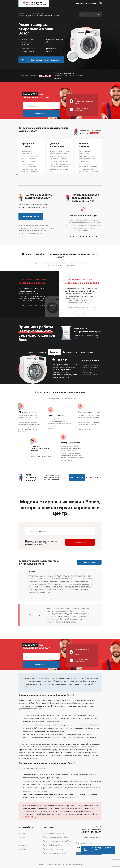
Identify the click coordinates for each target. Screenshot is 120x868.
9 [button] (96, 237)
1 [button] (71, 237)
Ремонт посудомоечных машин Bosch (57, 841)
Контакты (22, 849)
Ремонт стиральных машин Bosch (56, 837)
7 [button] (90, 237)
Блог (20, 841)
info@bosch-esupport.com (91, 829)
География (23, 845)
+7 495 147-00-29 (86, 3)
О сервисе (22, 833)
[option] (83, 219)
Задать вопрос (77, 477)
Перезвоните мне (31, 216)
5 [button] (83, 237)
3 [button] (77, 237)
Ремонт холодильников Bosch (54, 833)
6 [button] (87, 237)
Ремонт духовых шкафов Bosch (55, 853)
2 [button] (74, 237)
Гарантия (22, 837)
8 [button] (93, 237)
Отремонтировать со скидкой (45, 60)
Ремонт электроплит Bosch (53, 849)
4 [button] (80, 237)
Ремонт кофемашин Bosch (53, 845)
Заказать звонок (80, 542)
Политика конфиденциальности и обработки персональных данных (60, 864)
